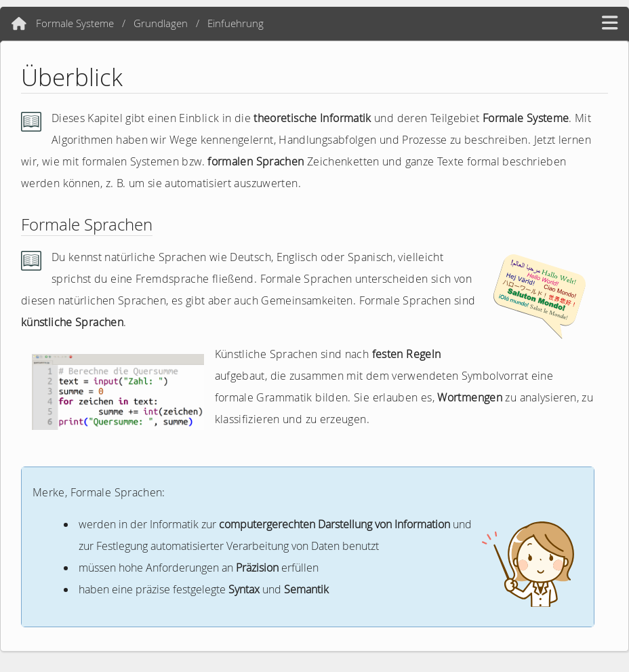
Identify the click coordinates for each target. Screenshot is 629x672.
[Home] (19, 24)
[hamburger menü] (610, 23)
